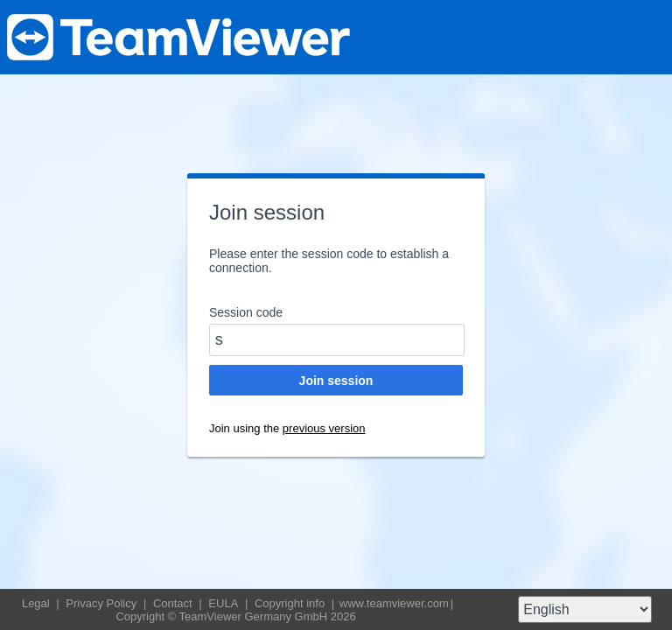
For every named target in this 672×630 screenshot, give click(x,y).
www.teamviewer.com (394, 603)
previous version (324, 428)
